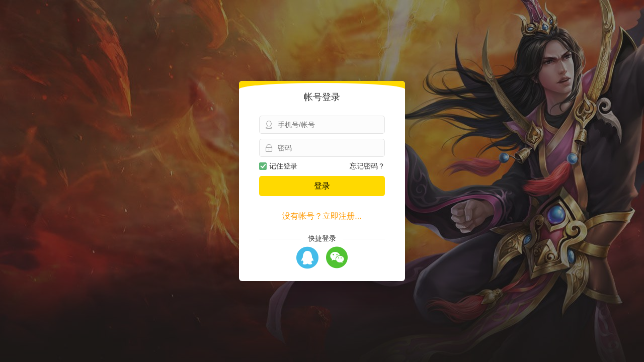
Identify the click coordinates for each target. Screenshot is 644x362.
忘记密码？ (367, 166)
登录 (322, 186)
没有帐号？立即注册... (322, 216)
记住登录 (278, 166)
